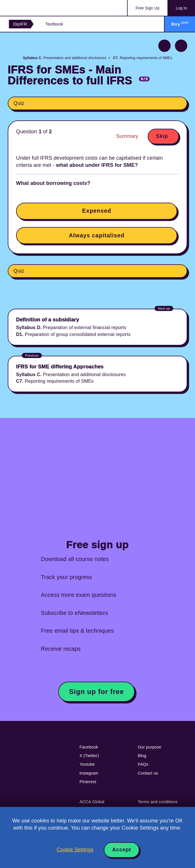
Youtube (87, 764)
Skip (162, 136)
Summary (127, 136)
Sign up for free (97, 692)
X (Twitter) (89, 756)
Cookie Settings (75, 850)
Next (181, 46)
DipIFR (20, 24)
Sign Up (148, 8)
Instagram (89, 773)
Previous (164, 46)
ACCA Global (92, 802)
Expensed (96, 211)
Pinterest (88, 782)
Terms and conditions (158, 802)
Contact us (148, 773)
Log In (181, 8)
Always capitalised (97, 235)
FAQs (143, 764)
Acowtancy (32, 8)
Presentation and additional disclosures (65, 58)
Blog (142, 756)
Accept (122, 850)
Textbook (54, 24)
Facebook (89, 747)
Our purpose (149, 747)
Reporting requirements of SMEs (142, 58)
